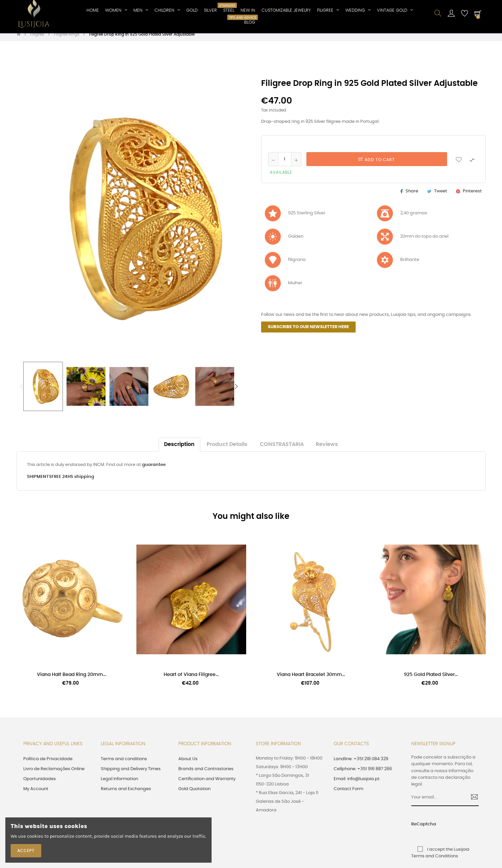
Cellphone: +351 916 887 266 (363, 775)
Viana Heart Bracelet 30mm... (311, 681)
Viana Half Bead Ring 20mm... (72, 681)
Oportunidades (40, 785)
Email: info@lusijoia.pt (357, 785)
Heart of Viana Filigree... (191, 681)
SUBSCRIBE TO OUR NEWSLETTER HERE (308, 333)
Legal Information (119, 785)
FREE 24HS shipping (73, 482)
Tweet (441, 197)
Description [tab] (179, 450)
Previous (22, 392)
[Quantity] (285, 165)
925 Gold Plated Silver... (431, 681)
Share (412, 197)
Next (236, 392)
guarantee (154, 470)
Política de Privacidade (48, 765)
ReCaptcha (418, 830)
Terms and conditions (124, 765)
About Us (188, 765)
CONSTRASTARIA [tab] (282, 450)
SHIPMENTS (39, 482)
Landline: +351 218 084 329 (361, 765)
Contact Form (348, 795)
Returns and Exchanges (126, 795)
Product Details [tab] (227, 450)
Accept (26, 851)
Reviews (327, 450)
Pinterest (472, 197)
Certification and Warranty (207, 785)
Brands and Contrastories (206, 775)
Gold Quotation (194, 795)
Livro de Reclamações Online (54, 775)
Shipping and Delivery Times (131, 775)
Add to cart (377, 165)
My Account (36, 795)
